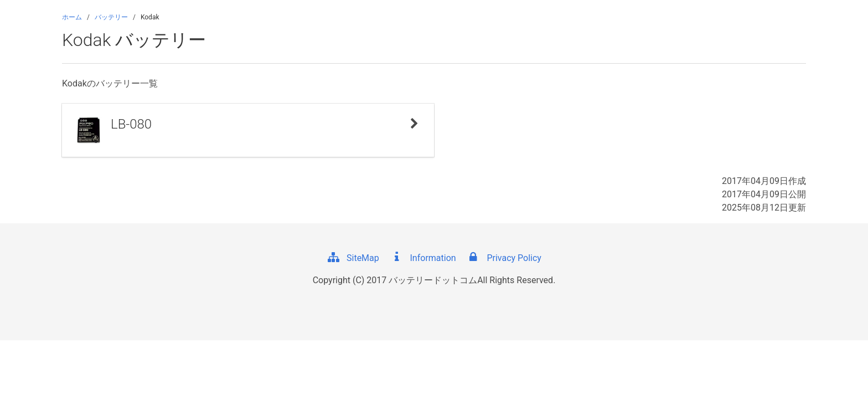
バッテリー (111, 17)
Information (423, 258)
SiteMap (353, 258)
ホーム (72, 17)
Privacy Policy (504, 258)
